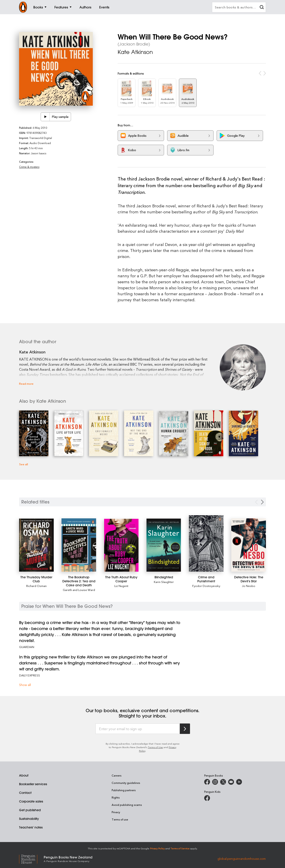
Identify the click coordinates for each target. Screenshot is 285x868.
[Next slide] (262, 502)
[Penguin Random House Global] (31, 859)
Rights (116, 797)
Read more (26, 383)
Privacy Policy (157, 848)
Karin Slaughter (164, 582)
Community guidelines (126, 783)
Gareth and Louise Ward (79, 590)
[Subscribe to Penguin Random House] (185, 729)
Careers (117, 775)
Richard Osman (36, 586)
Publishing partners (124, 790)
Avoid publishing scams (127, 805)
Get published (30, 810)
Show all (25, 685)
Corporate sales (31, 801)
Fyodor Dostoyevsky (206, 586)
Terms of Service (180, 848)
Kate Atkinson (135, 52)
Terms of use (120, 819)
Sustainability (29, 819)
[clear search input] (262, 8)
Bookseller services (33, 784)
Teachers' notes (31, 827)
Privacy (116, 812)
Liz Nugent (121, 586)
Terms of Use (155, 747)
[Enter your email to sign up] (138, 729)
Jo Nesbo (249, 586)
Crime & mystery (29, 167)
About (24, 775)
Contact (25, 793)
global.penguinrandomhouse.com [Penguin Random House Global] (242, 859)
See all (24, 464)
